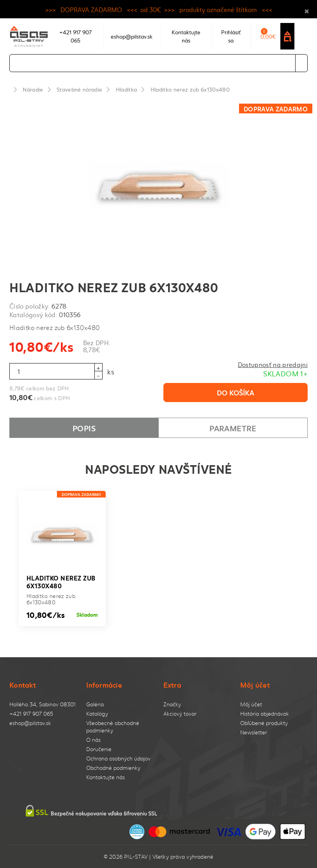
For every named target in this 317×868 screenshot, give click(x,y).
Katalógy (97, 714)
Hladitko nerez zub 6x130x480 (190, 89)
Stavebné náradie (79, 89)
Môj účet (251, 704)
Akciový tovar (180, 714)
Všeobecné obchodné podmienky (113, 727)
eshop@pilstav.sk (30, 723)
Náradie (33, 89)
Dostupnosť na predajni (273, 364)
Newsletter (254, 732)
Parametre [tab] (233, 428)
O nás (93, 740)
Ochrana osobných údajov (118, 758)
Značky (172, 704)
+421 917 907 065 (31, 714)
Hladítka (127, 89)
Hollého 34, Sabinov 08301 (43, 704)
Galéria (95, 704)
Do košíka (236, 392)
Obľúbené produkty (264, 723)
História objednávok (265, 714)
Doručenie (99, 749)
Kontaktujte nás (105, 777)
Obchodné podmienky (113, 768)
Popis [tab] (84, 428)
